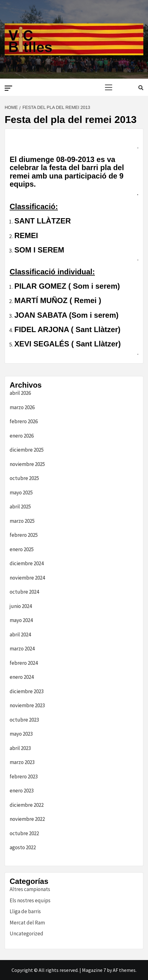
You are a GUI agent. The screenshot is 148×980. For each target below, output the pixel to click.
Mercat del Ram (27, 923)
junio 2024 (21, 606)
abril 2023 (20, 748)
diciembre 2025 (27, 450)
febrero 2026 (24, 421)
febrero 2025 (24, 535)
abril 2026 (20, 393)
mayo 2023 (21, 734)
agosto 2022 (23, 847)
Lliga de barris (25, 911)
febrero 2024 (24, 663)
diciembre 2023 (27, 691)
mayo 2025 (21, 492)
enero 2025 (22, 549)
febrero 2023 (24, 777)
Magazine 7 (94, 970)
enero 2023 (22, 791)
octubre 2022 (24, 833)
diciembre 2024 (27, 563)
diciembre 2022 (27, 805)
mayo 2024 (21, 620)
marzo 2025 (22, 521)
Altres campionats (30, 889)
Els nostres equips (30, 900)
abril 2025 (20, 507)
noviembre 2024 (27, 578)
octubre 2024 (24, 592)
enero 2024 (22, 677)
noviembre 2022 (27, 819)
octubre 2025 (24, 478)
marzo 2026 (22, 407)
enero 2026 (22, 436)
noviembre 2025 (27, 464)
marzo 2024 (22, 649)
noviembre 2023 (27, 705)
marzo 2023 (22, 762)
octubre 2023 (24, 720)
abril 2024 (20, 635)
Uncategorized (26, 933)
